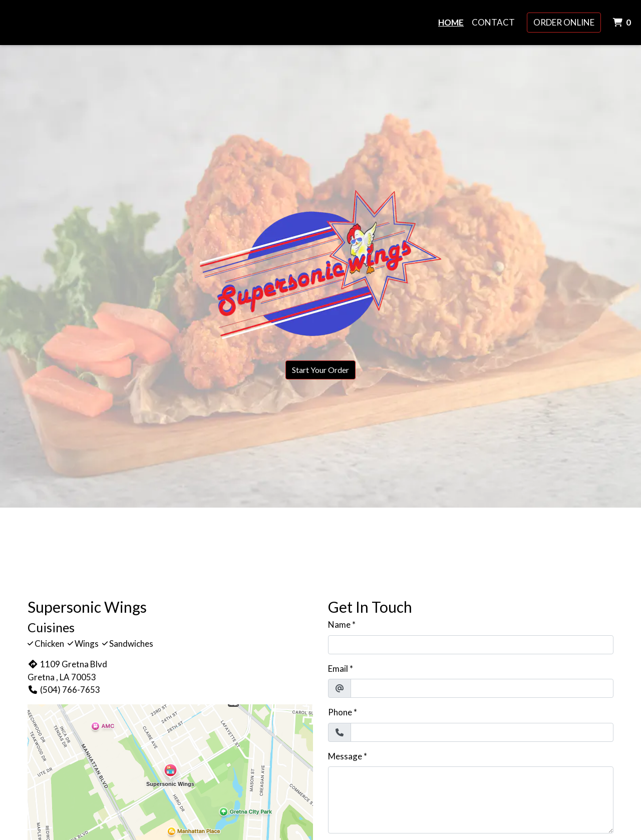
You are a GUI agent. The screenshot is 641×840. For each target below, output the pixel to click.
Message (345, 756)
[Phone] (482, 732)
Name (339, 624)
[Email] (482, 688)
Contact (493, 22)
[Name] (471, 645)
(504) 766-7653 (64, 690)
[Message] (471, 800)
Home (451, 22)
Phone (340, 712)
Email (338, 669)
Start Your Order (320, 370)
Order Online (564, 22)
